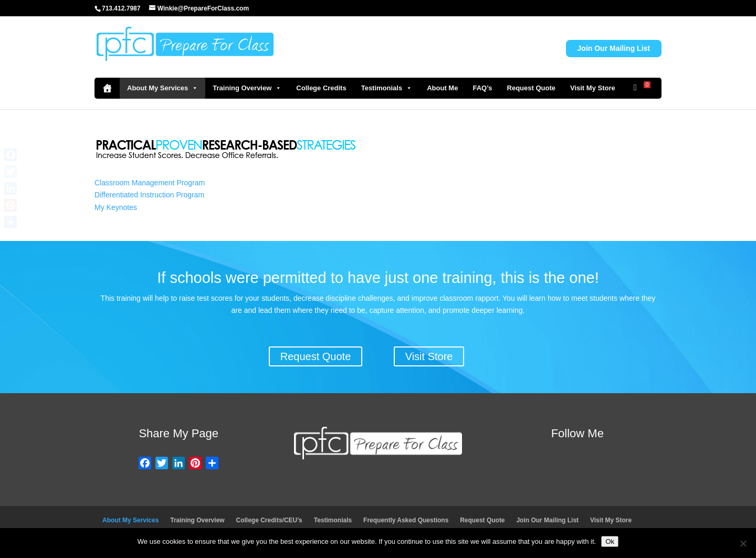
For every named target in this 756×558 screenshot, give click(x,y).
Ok (610, 541)
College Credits (321, 88)
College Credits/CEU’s (269, 520)
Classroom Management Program (150, 183)
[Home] (107, 88)
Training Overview (247, 88)
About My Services (162, 88)
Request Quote (531, 88)
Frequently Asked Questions (406, 520)
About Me (442, 88)
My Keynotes (116, 207)
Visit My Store (593, 88)
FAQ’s (482, 88)
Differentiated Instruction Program (149, 195)
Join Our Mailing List (614, 48)
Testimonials (387, 88)
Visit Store (429, 356)
